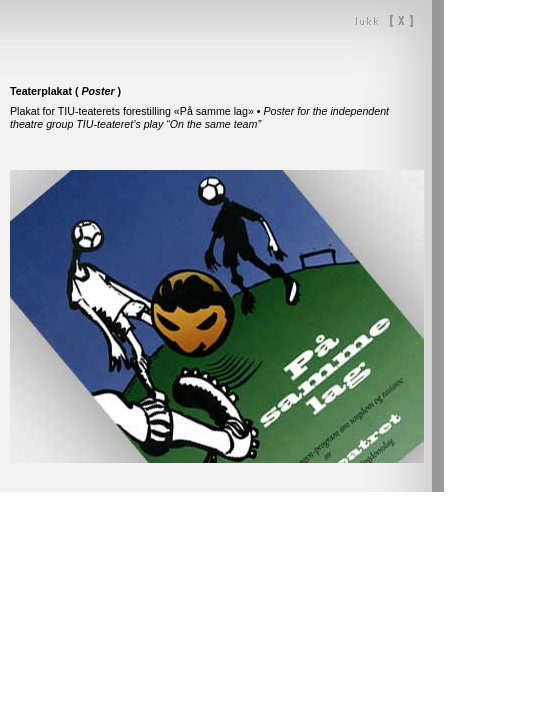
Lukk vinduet (384, 21)
